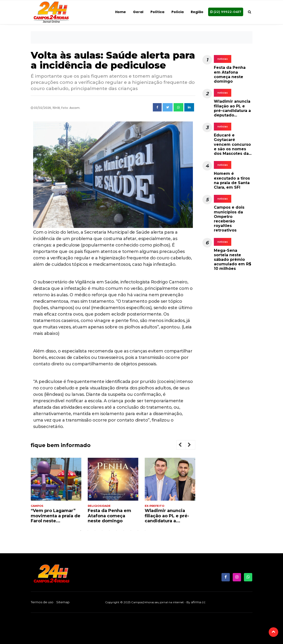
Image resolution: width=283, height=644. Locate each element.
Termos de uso (42, 602)
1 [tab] (81, 531)
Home (121, 12)
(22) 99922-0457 (226, 12)
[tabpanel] (56, 493)
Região (197, 12)
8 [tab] (131, 531)
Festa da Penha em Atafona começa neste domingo (109, 516)
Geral (138, 12)
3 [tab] (95, 531)
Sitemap (63, 602)
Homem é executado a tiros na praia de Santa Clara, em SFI (232, 180)
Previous (184, 445)
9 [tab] (138, 531)
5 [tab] (109, 531)
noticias (223, 59)
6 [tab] (117, 531)
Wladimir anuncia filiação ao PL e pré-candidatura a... (167, 516)
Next (193, 445)
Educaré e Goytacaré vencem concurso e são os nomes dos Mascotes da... (233, 144)
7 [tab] (124, 531)
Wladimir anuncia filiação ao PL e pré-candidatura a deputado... (232, 108)
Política (157, 12)
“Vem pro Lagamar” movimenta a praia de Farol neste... (56, 516)
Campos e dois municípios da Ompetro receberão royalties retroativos (229, 219)
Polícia (178, 12)
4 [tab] (102, 531)
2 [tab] (88, 531)
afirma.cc (198, 602)
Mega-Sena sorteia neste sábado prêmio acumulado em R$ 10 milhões (233, 260)
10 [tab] (145, 531)
